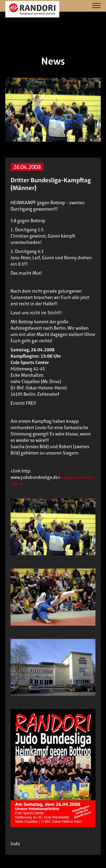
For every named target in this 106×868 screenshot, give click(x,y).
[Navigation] (97, 6)
